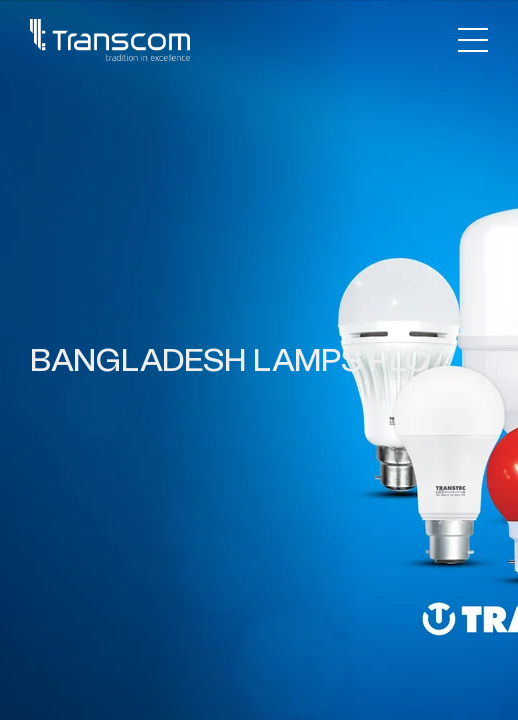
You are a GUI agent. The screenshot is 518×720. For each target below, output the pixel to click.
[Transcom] (110, 40)
